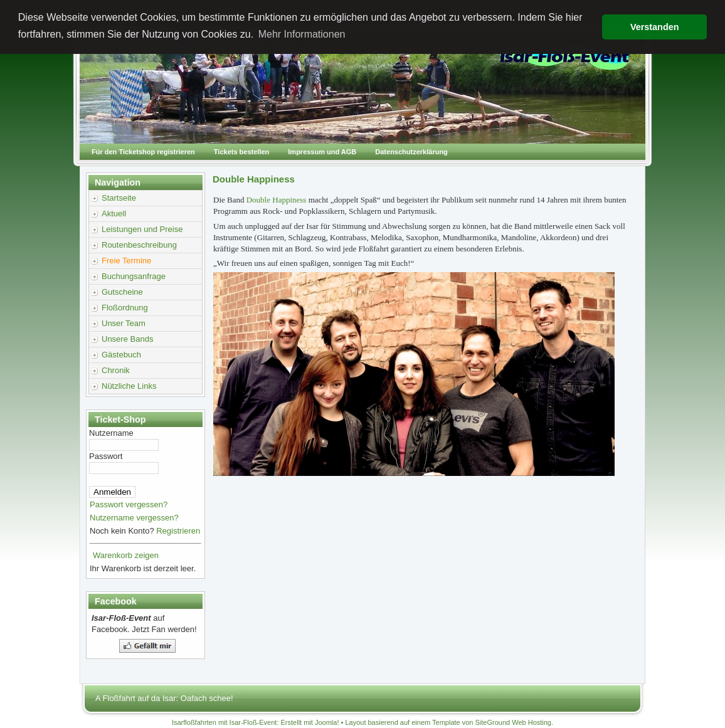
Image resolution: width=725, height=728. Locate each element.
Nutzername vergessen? (134, 518)
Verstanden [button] (655, 27)
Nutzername (111, 433)
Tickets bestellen (241, 152)
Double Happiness (278, 200)
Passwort (106, 456)
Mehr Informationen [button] (302, 34)
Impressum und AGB (322, 152)
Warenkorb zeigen (126, 555)
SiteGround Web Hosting (513, 722)
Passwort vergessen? (129, 504)
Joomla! (327, 722)
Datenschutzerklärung (411, 152)
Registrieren (178, 531)
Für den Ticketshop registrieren (143, 152)
